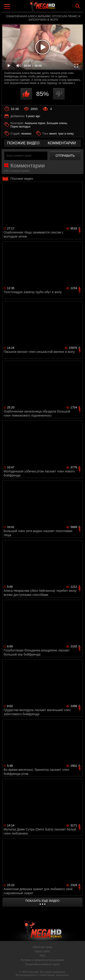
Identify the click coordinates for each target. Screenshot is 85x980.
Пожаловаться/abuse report (42, 964)
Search (78, 6)
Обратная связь (42, 947)
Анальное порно (35, 123)
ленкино (26, 134)
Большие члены (57, 123)
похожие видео (23, 143)
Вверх (78, 972)
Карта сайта (42, 951)
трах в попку (66, 134)
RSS (42, 956)
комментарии (62, 143)
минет (53, 134)
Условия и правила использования (42, 960)
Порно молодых (20, 127)
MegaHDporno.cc (55, 8)
